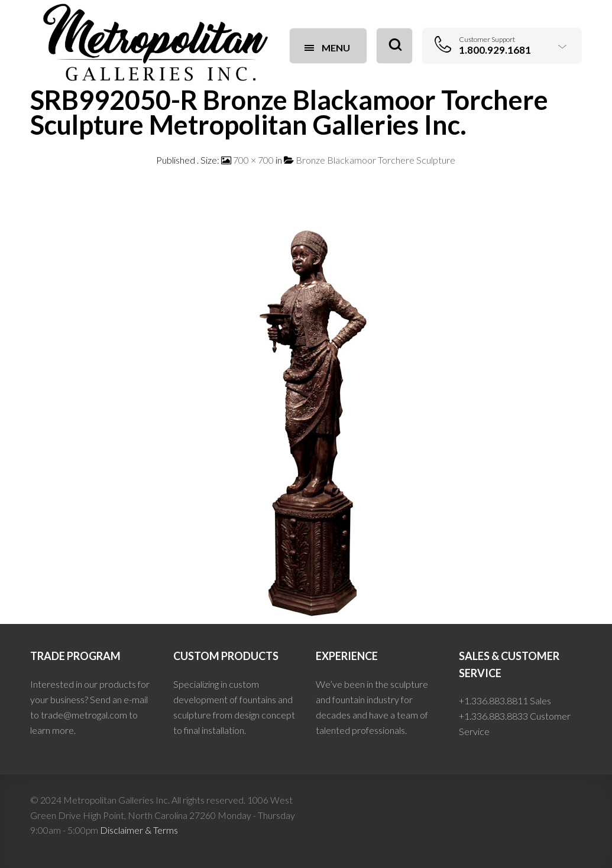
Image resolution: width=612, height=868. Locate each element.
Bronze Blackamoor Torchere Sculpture (375, 160)
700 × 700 (253, 160)
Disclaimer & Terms (139, 830)
